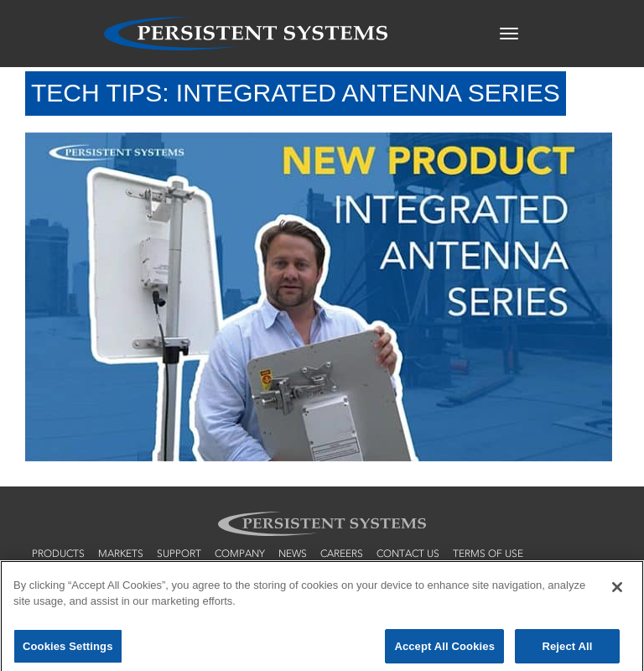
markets (121, 554)
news (293, 554)
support (179, 554)
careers (342, 554)
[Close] (617, 592)
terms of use (488, 554)
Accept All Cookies (444, 651)
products (58, 554)
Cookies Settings (68, 651)
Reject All (567, 651)
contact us (408, 554)
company (240, 554)
